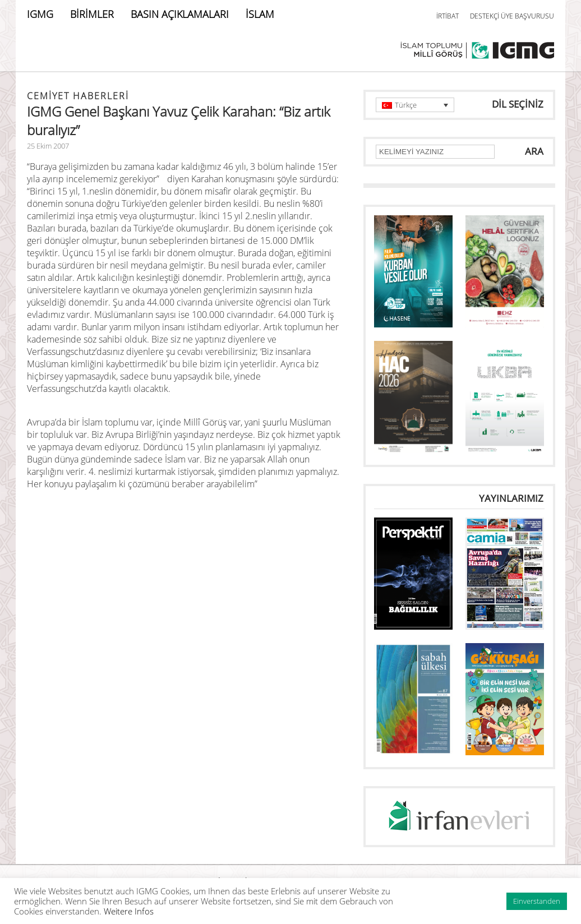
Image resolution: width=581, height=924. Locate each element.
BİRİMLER (92, 14)
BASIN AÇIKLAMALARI (180, 14)
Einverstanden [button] (537, 901)
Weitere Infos (129, 911)
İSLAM (260, 14)
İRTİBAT (448, 16)
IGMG (40, 14)
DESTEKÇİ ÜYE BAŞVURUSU (512, 16)
